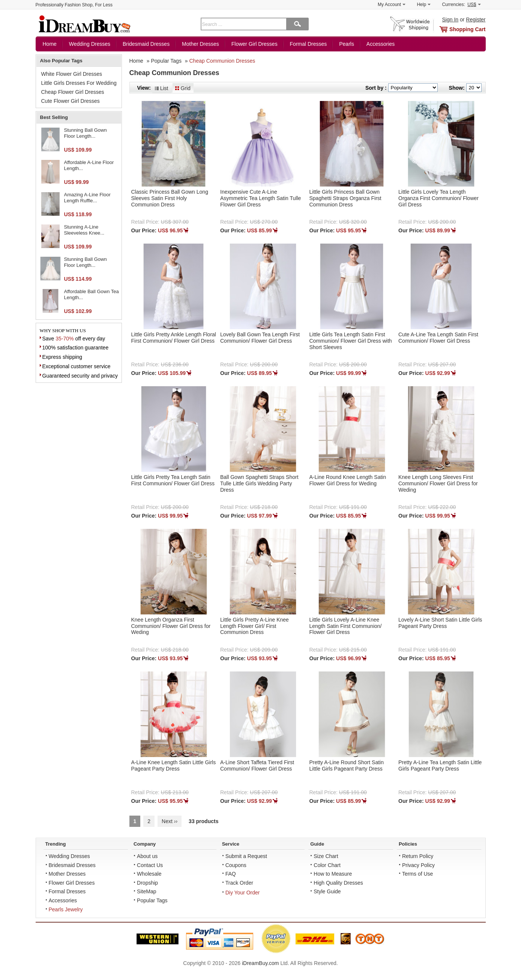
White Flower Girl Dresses (72, 74)
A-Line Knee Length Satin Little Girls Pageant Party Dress (174, 765)
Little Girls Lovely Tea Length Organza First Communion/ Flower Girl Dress (438, 198)
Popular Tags (166, 61)
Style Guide (327, 891)
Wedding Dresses (90, 44)
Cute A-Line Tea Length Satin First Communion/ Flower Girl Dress (438, 338)
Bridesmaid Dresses (146, 44)
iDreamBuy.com (260, 963)
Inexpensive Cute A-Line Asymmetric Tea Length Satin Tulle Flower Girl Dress (260, 198)
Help (424, 5)
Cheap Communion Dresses (222, 61)
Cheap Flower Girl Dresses (73, 92)
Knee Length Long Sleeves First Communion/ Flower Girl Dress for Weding (438, 483)
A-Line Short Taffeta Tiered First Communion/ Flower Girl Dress (257, 765)
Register (476, 20)
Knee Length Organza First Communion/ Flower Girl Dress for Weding (171, 626)
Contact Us (150, 865)
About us (147, 856)
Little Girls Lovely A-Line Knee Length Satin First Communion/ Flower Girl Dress (346, 626)
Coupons (236, 865)
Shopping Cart (467, 29)
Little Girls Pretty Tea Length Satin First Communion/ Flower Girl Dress (173, 480)
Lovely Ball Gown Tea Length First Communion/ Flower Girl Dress (260, 338)
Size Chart (326, 856)
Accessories (381, 44)
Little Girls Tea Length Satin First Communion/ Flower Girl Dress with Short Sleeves (351, 341)
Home (50, 44)
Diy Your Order (243, 893)
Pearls (347, 44)
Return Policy (418, 856)
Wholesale (149, 874)
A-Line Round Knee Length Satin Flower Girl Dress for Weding (348, 480)
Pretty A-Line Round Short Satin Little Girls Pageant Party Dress (347, 765)
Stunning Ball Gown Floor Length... (86, 133)
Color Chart (327, 865)
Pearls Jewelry (66, 909)
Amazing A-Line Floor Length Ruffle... (87, 198)
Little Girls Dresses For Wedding (79, 83)
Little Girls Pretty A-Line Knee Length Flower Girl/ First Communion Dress (254, 626)
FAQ (231, 874)
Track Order (239, 883)
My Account (392, 5)
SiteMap (146, 891)
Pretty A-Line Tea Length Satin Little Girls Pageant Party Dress (440, 765)
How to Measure (333, 874)
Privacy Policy (418, 865)
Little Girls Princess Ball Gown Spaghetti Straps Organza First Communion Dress (345, 198)
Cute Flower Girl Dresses (71, 101)
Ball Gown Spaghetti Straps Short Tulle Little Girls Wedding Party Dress (259, 483)
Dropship (147, 883)
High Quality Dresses (338, 883)
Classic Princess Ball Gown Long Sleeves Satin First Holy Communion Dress (170, 198)
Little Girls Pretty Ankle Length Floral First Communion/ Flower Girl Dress (174, 338)
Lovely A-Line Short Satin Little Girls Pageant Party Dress (440, 623)
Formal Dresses (309, 44)
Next (170, 821)
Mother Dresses (200, 44)
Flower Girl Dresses (254, 44)
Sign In (450, 20)
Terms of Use (417, 874)
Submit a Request (246, 856)
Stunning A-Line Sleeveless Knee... (84, 230)
